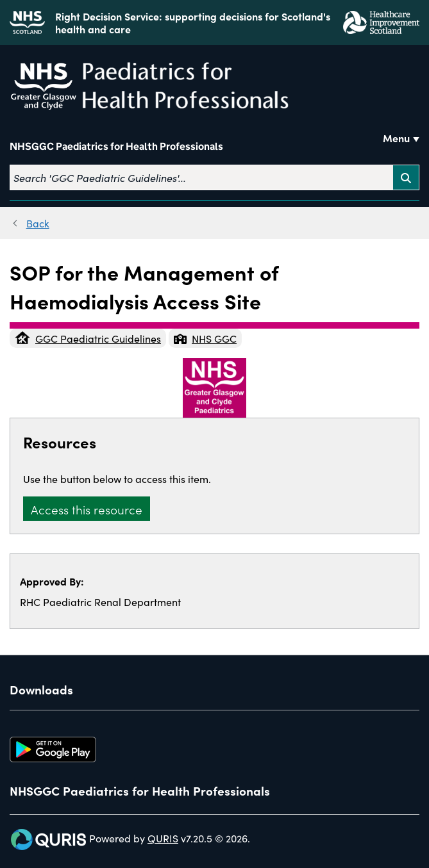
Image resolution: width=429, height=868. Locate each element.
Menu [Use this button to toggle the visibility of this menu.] (396, 138)
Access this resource (87, 509)
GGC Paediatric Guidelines (88, 338)
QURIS (163, 838)
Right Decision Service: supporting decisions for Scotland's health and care (193, 22)
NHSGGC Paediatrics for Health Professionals (116, 146)
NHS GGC (205, 338)
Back (38, 223)
